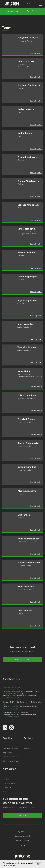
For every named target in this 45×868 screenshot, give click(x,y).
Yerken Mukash (26, 109)
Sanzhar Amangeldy (28, 205)
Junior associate (24, 566)
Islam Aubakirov (26, 587)
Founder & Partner (25, 41)
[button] (13, 11)
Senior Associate (24, 422)
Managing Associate (26, 398)
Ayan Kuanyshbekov (28, 539)
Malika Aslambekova (29, 563)
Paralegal (22, 613)
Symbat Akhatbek (27, 467)
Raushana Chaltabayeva (29, 85)
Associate (22, 494)
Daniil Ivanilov (25, 610)
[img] (9, 45)
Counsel (21, 160)
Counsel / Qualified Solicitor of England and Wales (29, 233)
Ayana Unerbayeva (28, 157)
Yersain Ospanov (27, 253)
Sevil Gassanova (26, 229)
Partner (21, 88)
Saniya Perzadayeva (28, 37)
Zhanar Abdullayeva (28, 181)
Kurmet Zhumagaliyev (29, 443)
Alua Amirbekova (27, 491)
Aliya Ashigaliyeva (27, 300)
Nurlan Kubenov (26, 133)
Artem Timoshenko (27, 61)
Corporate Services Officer (28, 542)
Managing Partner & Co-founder (25, 65)
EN (29, 4)
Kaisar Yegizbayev (27, 277)
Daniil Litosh (24, 515)
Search (35, 10)
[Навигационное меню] (40, 5)
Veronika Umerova (27, 347)
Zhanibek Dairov (26, 419)
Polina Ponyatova (27, 395)
